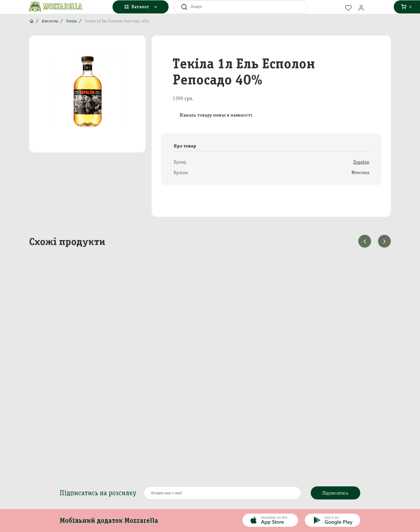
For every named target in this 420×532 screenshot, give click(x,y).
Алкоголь (50, 21)
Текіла (71, 21)
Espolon (361, 162)
